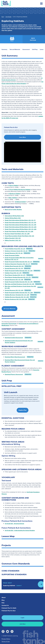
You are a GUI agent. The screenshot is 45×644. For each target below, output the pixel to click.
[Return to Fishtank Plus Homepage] (6, 4)
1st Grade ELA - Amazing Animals (14, 524)
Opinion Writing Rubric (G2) (13, 218)
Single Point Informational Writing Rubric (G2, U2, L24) (21, 227)
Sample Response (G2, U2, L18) (14, 280)
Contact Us (5, 605)
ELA (3, 17)
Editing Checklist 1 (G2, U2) (13, 238)
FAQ (3, 603)
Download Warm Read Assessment (15, 357)
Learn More (23, 137)
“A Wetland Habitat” (20, 202)
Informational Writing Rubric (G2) (14, 216)
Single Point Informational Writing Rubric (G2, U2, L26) (21, 229)
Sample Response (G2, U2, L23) (14, 290)
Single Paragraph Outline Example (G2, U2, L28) (19, 293)
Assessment (26, 49)
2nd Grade (8, 17)
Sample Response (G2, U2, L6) (14, 253)
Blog (3, 600)
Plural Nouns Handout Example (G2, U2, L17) (18, 277)
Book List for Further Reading (13, 209)
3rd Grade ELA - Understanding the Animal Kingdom (20, 530)
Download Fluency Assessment (14, 374)
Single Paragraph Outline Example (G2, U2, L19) (19, 282)
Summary (4, 49)
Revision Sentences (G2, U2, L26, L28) (16, 299)
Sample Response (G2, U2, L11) (14, 268)
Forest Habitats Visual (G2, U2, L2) (15, 249)
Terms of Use (6, 641)
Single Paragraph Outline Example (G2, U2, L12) (19, 271)
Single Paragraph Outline (12, 255)
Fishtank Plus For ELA (9, 611)
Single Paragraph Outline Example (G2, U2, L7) (18, 262)
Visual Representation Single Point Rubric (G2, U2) (19, 236)
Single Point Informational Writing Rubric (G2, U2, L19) (20, 225)
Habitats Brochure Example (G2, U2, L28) (17, 297)
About (4, 598)
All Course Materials (9, 309)
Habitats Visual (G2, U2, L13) (13, 273)
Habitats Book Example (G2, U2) (14, 266)
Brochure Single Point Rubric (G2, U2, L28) (17, 234)
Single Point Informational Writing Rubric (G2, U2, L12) (20, 223)
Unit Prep (35, 49)
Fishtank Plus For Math (9, 608)
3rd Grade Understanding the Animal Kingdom (22, 83)
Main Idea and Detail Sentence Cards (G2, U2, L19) (19, 284)
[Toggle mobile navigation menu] (41, 4)
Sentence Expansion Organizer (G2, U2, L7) (17, 264)
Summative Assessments (9, 324)
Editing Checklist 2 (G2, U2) (13, 240)
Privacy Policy (6, 639)
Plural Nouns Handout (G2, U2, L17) (15, 275)
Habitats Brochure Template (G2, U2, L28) (17, 295)
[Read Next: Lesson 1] (22, 584)
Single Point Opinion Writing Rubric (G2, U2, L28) (19, 231)
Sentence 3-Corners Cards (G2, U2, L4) (16, 251)
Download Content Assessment (14, 338)
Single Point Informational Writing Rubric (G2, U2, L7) (20, 220)
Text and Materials (15, 49)
